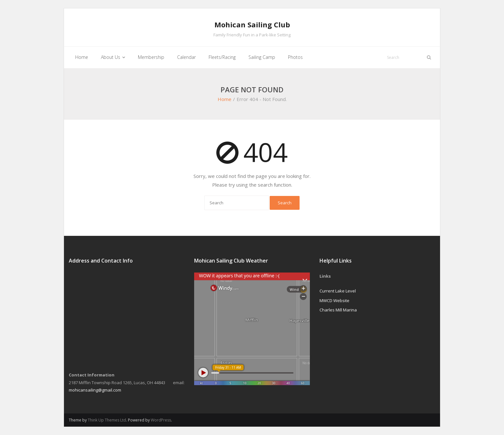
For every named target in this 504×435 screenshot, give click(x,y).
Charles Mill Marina (338, 310)
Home (225, 99)
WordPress (161, 420)
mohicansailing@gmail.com (95, 390)
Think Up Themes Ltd (107, 420)
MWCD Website (334, 301)
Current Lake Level (338, 291)
